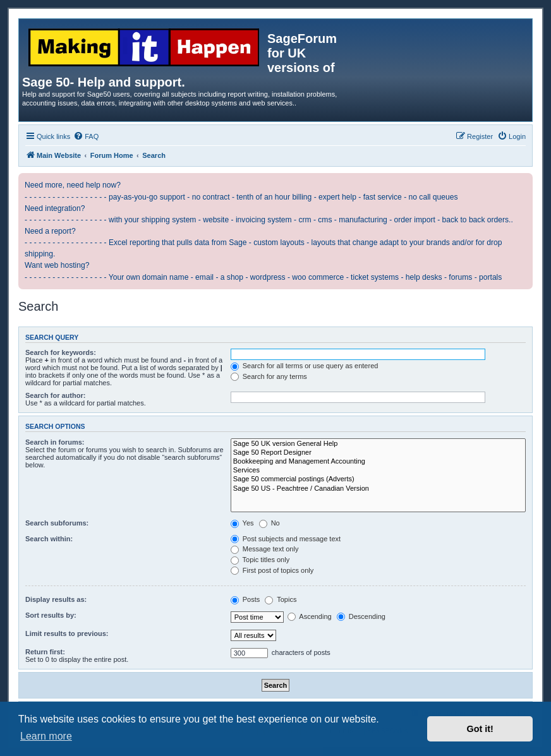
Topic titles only (260, 560)
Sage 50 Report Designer (378, 453)
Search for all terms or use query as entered (305, 366)
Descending (361, 616)
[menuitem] (86, 136)
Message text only (265, 549)
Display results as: (56, 599)
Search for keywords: (61, 352)
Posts (245, 599)
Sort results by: (51, 615)
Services (378, 471)
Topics (281, 599)
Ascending (310, 616)
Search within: (49, 539)
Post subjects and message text (286, 539)
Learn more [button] (46, 736)
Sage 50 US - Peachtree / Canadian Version (378, 489)
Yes (242, 523)
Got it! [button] (480, 729)
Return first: (45, 652)
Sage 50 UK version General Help (378, 444)
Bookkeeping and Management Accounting (378, 462)
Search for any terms (269, 376)
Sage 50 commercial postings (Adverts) (378, 479)
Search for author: (55, 395)
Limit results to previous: (67, 633)
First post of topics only (272, 570)
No (269, 523)
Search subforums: (57, 523)
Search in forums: (55, 442)
